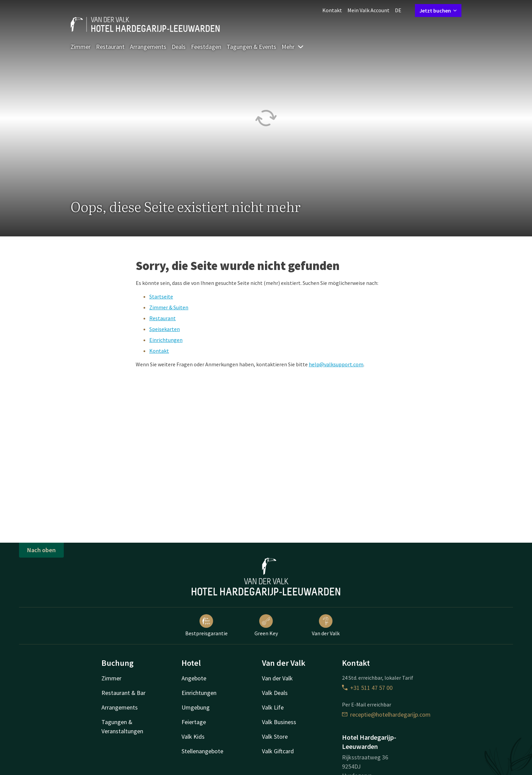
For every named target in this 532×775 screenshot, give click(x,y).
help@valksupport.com (336, 364)
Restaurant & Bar (123, 693)
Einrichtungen (166, 340)
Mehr (293, 47)
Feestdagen (206, 47)
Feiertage (194, 722)
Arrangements (148, 47)
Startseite (161, 296)
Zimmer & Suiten (169, 307)
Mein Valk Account (368, 10)
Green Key (266, 625)
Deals (179, 47)
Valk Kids (193, 737)
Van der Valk (326, 625)
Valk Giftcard (278, 751)
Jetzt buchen (438, 11)
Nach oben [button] (41, 550)
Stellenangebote (202, 751)
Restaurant (110, 47)
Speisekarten (165, 329)
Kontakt (332, 10)
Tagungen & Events (251, 47)
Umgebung (196, 707)
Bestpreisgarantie (206, 625)
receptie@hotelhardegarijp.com (386, 714)
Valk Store (275, 737)
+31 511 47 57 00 (367, 688)
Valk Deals (275, 693)
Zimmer (81, 47)
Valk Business (279, 722)
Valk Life (273, 707)
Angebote (194, 678)
